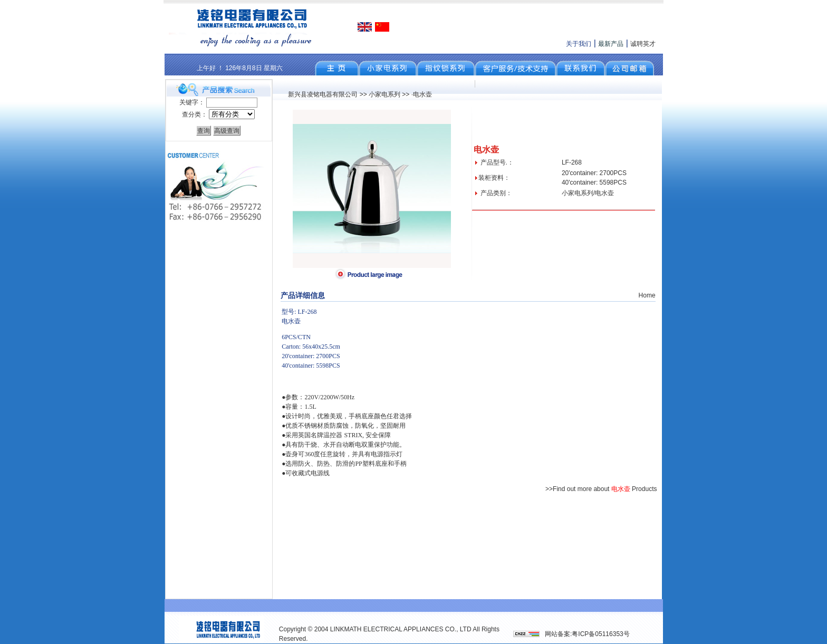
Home (647, 295)
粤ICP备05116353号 (600, 634)
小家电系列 (384, 94)
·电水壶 (422, 94)
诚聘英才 (643, 44)
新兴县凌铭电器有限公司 (323, 94)
